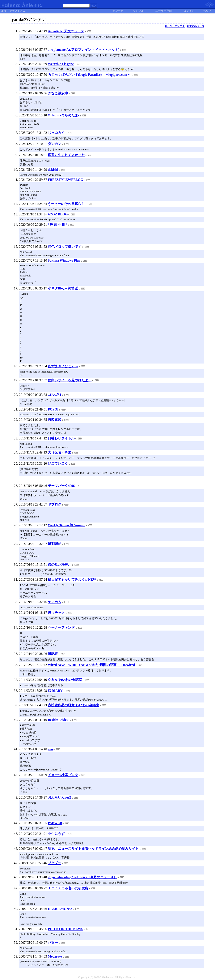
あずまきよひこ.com (63, 366)
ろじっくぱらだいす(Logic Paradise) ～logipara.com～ (89, 75)
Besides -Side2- (59, 720)
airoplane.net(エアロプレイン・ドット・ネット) (84, 50)
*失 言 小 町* (58, 225)
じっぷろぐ (56, 133)
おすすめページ (195, 26)
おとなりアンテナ (175, 26)
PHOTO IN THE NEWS (66, 929)
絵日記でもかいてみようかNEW (72, 579)
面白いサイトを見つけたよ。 (70, 380)
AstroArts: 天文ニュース (66, 31)
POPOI (53, 409)
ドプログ (55, 504)
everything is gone (61, 64)
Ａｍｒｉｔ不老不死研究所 (68, 888)
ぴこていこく (58, 463)
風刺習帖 (55, 544)
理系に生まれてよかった (66, 155)
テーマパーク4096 (61, 486)
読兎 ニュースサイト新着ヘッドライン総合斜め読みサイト (93, 849)
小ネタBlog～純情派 (63, 288)
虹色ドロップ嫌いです (65, 247)
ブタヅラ (54, 863)
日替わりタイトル (61, 438)
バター (53, 943)
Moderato (55, 956)
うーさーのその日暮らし (66, 204)
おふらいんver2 (59, 797)
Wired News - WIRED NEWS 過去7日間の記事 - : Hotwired (91, 665)
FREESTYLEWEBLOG (66, 180)
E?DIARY (55, 691)
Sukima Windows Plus (64, 260)
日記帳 (53, 654)
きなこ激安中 (58, 93)
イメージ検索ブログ (63, 775)
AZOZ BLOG (58, 214)
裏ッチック (56, 613)
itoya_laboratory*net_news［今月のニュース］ (82, 877)
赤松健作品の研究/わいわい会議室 (73, 705)
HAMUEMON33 (60, 909)
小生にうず (56, 834)
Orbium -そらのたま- (63, 115)
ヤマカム (55, 602)
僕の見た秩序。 (60, 565)
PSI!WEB (55, 823)
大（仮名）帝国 (59, 452)
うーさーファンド (61, 627)
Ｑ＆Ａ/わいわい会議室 (65, 680)
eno (50, 749)
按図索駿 (55, 420)
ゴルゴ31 (55, 395)
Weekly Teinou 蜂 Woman (67, 525)
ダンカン (55, 144)
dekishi (53, 170)
